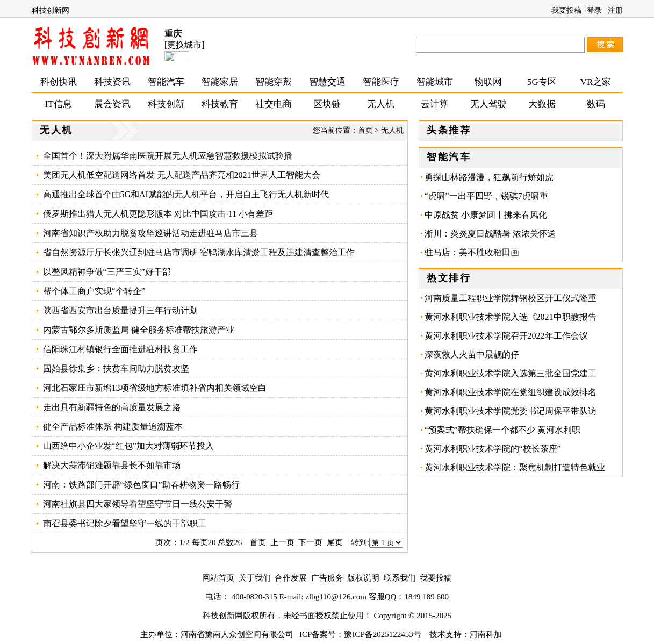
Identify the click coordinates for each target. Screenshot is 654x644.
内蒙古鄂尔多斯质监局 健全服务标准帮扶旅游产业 (139, 330)
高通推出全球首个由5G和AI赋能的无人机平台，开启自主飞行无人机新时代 (186, 194)
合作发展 (291, 578)
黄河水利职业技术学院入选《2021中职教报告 (511, 317)
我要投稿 (566, 10)
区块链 (327, 104)
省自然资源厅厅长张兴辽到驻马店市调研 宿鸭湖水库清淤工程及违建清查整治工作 (199, 252)
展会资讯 (112, 104)
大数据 (542, 104)
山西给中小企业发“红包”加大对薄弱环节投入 (128, 446)
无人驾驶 (488, 104)
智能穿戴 (274, 82)
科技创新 (166, 104)
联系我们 (400, 578)
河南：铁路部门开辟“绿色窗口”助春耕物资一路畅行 (141, 485)
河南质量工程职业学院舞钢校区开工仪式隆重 (511, 298)
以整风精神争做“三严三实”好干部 (107, 272)
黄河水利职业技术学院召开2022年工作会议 (506, 336)
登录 (594, 10)
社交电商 (274, 104)
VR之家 (596, 82)
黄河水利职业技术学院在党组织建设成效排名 (511, 392)
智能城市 (435, 82)
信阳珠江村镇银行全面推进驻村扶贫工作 (120, 349)
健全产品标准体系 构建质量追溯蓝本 (113, 427)
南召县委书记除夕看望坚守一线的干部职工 (125, 523)
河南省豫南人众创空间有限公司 (237, 634)
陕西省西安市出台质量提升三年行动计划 (120, 310)
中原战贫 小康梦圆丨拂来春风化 (486, 215)
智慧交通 (327, 82)
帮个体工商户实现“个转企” (94, 291)
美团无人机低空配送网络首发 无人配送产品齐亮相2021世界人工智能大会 (182, 175)
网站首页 (218, 578)
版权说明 (363, 578)
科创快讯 (59, 82)
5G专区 (542, 82)
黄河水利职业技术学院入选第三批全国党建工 (511, 373)
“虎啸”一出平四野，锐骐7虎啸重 (486, 196)
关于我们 (255, 578)
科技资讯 (112, 82)
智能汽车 (166, 82)
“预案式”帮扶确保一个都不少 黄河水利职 (502, 430)
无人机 (381, 104)
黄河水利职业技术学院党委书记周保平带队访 (511, 411)
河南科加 (486, 634)
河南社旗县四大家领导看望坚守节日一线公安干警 (138, 504)
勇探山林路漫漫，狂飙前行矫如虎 (489, 177)
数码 (596, 104)
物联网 (488, 82)
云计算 (434, 104)
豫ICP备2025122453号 (382, 634)
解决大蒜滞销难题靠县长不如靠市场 (112, 465)
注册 (615, 10)
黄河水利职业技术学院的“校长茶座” (493, 449)
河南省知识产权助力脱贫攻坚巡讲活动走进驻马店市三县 (150, 233)
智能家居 (220, 82)
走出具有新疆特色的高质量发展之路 (112, 407)
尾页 (335, 542)
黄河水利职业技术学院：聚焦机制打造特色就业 (515, 467)
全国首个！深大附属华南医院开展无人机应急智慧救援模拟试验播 (168, 156)
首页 (365, 130)
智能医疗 (381, 82)
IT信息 (58, 104)
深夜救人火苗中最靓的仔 (472, 355)
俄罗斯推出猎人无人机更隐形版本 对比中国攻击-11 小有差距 (158, 214)
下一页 (310, 542)
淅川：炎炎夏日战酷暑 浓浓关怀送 (490, 234)
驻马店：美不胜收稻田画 (476, 252)
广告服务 (327, 578)
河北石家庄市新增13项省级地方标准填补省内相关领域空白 (155, 388)
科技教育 (220, 104)
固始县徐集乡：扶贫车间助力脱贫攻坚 (116, 368)
